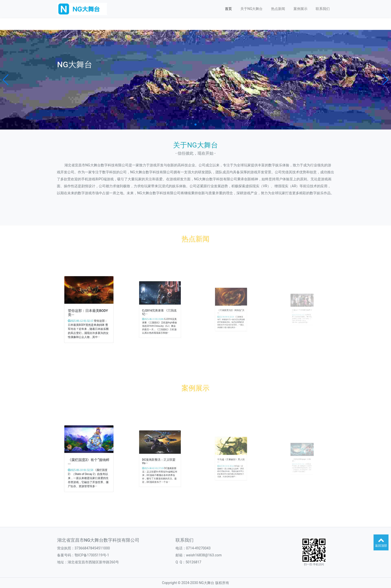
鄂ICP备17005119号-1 (92, 555)
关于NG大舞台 (252, 9)
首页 (228, 9)
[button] (6, 80)
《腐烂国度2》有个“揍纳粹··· (89, 460)
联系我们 (323, 9)
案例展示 (300, 9)
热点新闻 (278, 9)
